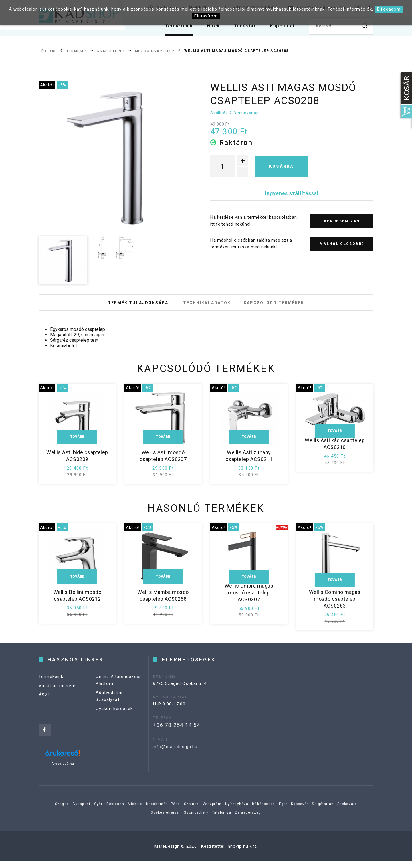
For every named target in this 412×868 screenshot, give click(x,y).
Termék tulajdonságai (128, 306)
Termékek (77, 51)
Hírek (208, 28)
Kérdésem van (342, 221)
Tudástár (241, 28)
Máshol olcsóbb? (342, 244)
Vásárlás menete (57, 699)
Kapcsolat (281, 28)
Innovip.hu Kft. (242, 853)
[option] (115, 157)
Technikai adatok (207, 306)
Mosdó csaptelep (155, 51)
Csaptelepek (111, 51)
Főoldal (48, 51)
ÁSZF (45, 708)
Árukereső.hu (63, 770)
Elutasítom (206, 16)
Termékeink (171, 28)
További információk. (350, 9)
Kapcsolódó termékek (285, 306)
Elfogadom (389, 9)
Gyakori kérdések (114, 721)
